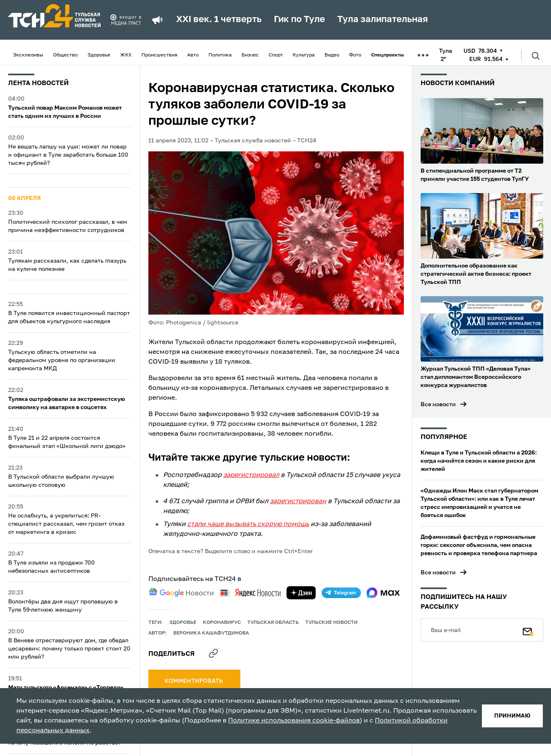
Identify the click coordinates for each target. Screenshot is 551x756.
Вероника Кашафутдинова (211, 633)
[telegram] (341, 593)
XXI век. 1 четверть (219, 20)
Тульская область (273, 623)
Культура (304, 55)
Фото (355, 55)
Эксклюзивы (28, 55)
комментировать (194, 681)
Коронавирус (222, 623)
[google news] (181, 593)
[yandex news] (250, 593)
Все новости (438, 405)
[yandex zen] (301, 593)
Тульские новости (331, 623)
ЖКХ (126, 55)
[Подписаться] (528, 630)
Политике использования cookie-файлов (294, 721)
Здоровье (99, 55)
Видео (332, 55)
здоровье (183, 623)
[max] (383, 593)
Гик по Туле (299, 20)
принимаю (512, 716)
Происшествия (159, 55)
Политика (220, 55)
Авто (193, 55)
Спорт (276, 55)
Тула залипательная (383, 20)
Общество (65, 55)
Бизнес (250, 55)
